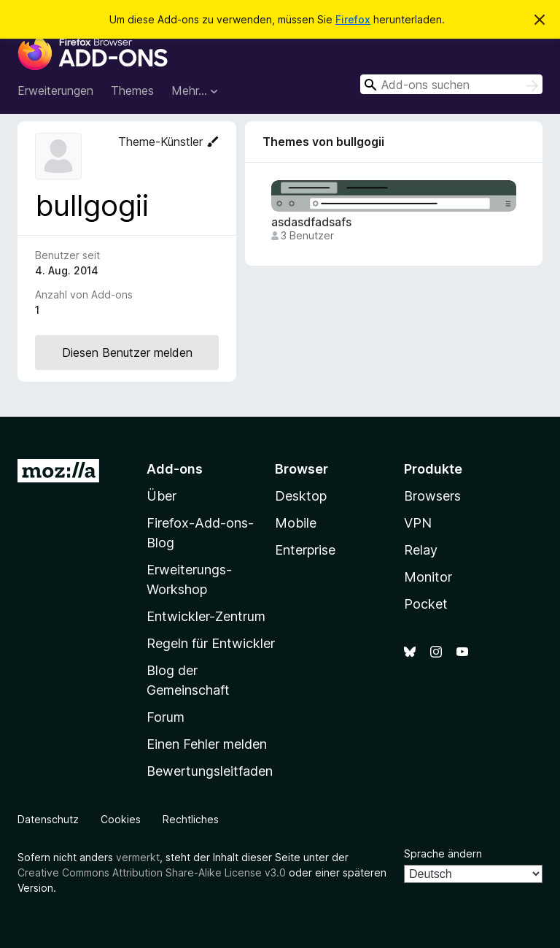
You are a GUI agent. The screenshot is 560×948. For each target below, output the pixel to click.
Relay (421, 550)
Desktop (301, 496)
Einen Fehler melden (207, 744)
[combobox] (451, 84)
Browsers (432, 496)
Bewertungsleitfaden (210, 771)
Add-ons (175, 469)
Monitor (428, 577)
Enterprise (305, 550)
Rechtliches (191, 819)
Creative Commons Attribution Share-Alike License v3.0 (152, 872)
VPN (418, 523)
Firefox (353, 19)
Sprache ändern (443, 853)
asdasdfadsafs (311, 222)
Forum (166, 717)
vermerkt (138, 857)
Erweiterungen (55, 90)
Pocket (426, 604)
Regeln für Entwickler (211, 643)
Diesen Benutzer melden (127, 352)
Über (162, 496)
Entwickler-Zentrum (206, 616)
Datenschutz (48, 819)
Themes (132, 90)
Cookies (121, 819)
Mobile (296, 523)
